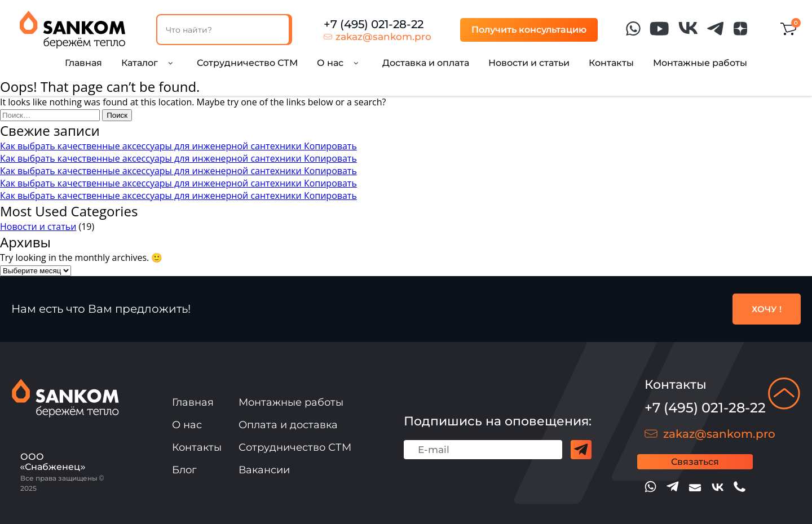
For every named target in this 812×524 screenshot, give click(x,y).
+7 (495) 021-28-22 (374, 24)
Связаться (695, 462)
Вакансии (264, 470)
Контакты (611, 63)
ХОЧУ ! (767, 309)
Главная (83, 63)
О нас (187, 425)
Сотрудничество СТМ (247, 63)
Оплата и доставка (288, 425)
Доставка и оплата (426, 63)
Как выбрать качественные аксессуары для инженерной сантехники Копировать (178, 146)
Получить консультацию (529, 30)
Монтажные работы (700, 63)
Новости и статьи (529, 63)
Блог (184, 470)
